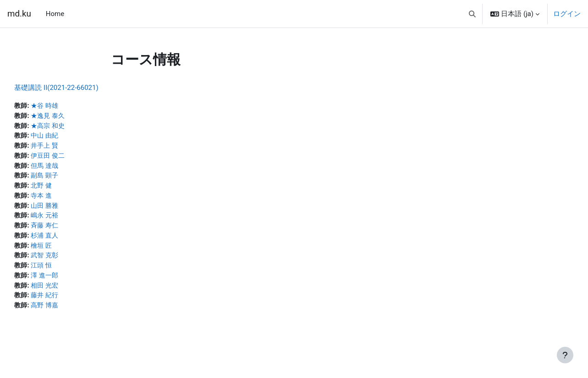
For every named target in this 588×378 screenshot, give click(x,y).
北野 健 (63, 189)
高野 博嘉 (67, 312)
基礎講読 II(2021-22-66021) (77, 88)
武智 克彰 (67, 261)
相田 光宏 (67, 292)
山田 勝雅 (67, 209)
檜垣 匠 (63, 250)
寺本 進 (63, 199)
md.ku (19, 14)
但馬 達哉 (67, 168)
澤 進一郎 (67, 282)
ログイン (567, 14)
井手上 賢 (67, 147)
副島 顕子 (67, 178)
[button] (472, 14)
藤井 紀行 (67, 302)
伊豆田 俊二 (70, 158)
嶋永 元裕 (67, 220)
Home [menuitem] (55, 14)
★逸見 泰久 (70, 117)
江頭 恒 (63, 271)
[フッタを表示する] (565, 355)
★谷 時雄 (67, 106)
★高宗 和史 (70, 127)
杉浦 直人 (67, 240)
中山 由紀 (67, 137)
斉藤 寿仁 (67, 230)
